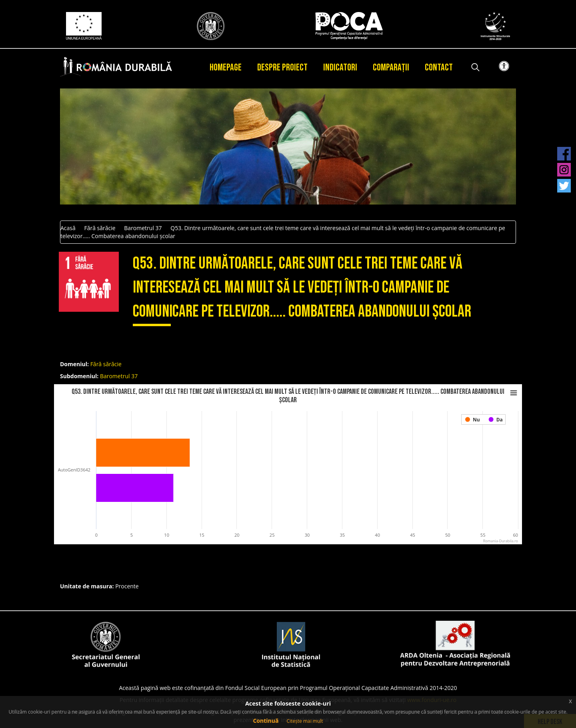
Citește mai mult (305, 721)
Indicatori (340, 67)
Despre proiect (282, 67)
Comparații (391, 67)
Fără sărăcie (100, 228)
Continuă (266, 721)
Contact (439, 67)
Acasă (68, 228)
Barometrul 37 (143, 228)
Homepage (226, 67)
